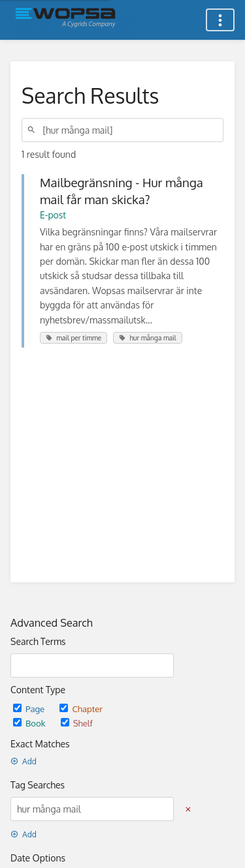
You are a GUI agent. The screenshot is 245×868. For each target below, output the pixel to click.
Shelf (77, 723)
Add (24, 761)
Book (30, 723)
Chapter (81, 709)
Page (30, 709)
